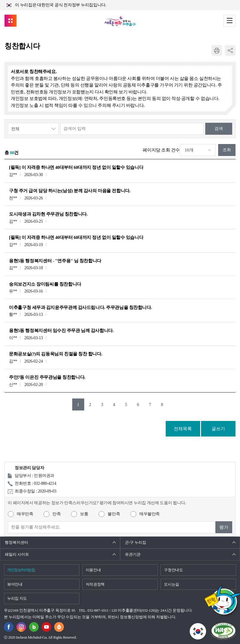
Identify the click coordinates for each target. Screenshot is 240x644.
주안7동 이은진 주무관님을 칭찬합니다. (47, 377)
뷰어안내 (15, 584)
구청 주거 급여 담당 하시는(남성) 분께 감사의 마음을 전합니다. (70, 191)
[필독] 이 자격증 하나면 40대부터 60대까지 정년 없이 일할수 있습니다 (76, 167)
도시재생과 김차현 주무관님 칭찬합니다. (48, 214)
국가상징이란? (206, 627)
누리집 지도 (17, 598)
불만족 (114, 514)
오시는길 (172, 584)
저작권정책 (95, 584)
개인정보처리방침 (21, 570)
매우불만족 (150, 514)
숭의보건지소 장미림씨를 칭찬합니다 (45, 284)
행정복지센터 (16, 542)
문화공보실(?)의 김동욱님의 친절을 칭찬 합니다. (56, 354)
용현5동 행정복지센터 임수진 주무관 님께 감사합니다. (61, 331)
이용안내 (93, 570)
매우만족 (25, 514)
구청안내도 (173, 570)
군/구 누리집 (136, 542)
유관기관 (133, 554)
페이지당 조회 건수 (161, 150)
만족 (56, 514)
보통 (84, 514)
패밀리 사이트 (17, 554)
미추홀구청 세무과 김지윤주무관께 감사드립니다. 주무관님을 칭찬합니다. (80, 307)
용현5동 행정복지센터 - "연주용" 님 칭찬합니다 (55, 261)
